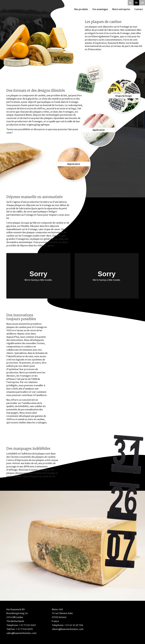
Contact (139, 9)
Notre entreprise (121, 9)
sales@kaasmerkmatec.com (21, 633)
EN (142, 3)
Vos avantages (100, 9)
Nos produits (81, 9)
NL (130, 3)
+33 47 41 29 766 (74, 625)
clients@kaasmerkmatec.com (68, 629)
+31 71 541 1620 (27, 625)
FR (136, 3)
